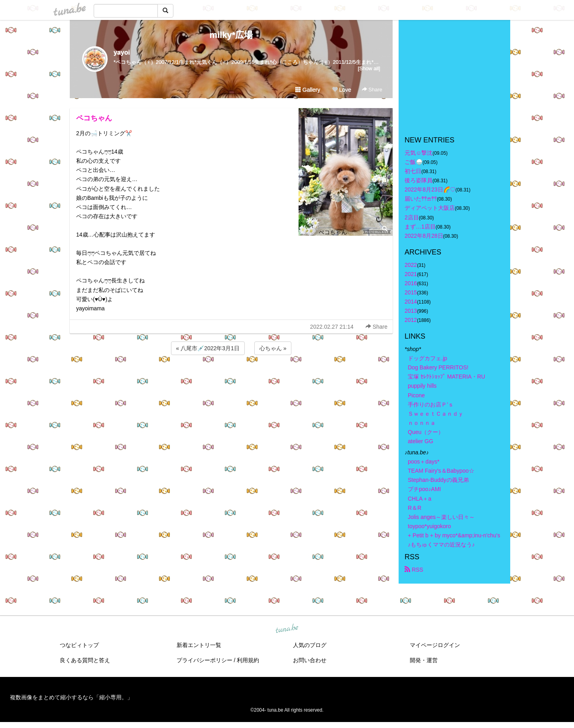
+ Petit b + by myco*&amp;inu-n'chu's (454, 535)
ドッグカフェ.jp (428, 358)
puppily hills (425, 386)
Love (342, 90)
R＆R (415, 508)
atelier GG (421, 441)
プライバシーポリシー (204, 660)
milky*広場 (231, 35)
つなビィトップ (79, 645)
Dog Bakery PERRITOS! (438, 367)
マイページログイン (435, 645)
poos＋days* (424, 462)
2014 (411, 302)
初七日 (413, 171)
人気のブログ (310, 645)
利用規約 (248, 660)
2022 (411, 265)
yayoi (122, 52)
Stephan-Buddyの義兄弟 (438, 480)
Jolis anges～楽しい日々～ (441, 517)
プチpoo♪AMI (424, 489)
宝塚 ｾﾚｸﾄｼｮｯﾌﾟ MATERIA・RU (446, 377)
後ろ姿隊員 (419, 180)
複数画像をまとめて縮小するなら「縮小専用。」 (71, 697)
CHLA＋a (420, 499)
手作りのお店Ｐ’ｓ (431, 404)
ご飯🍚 (414, 162)
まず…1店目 (420, 227)
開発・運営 (424, 660)
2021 (411, 274)
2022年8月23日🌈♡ (430, 189)
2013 (411, 311)
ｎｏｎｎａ (422, 423)
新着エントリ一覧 (199, 645)
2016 (411, 283)
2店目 (412, 217)
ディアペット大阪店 (430, 208)
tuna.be (287, 629)
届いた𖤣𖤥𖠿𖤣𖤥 (421, 199)
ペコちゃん (94, 118)
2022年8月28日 (424, 236)
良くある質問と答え (85, 660)
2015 (411, 292)
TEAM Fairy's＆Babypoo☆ (441, 471)
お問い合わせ (310, 660)
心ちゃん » (273, 348)
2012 (411, 320)
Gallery (308, 90)
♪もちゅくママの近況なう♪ (441, 545)
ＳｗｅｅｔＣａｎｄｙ (436, 414)
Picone (416, 395)
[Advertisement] (231, 378)
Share (372, 90)
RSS (414, 570)
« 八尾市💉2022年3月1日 (208, 348)
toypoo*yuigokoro (429, 526)
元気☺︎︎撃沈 (419, 153)
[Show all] (369, 68)
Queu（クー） (426, 432)
